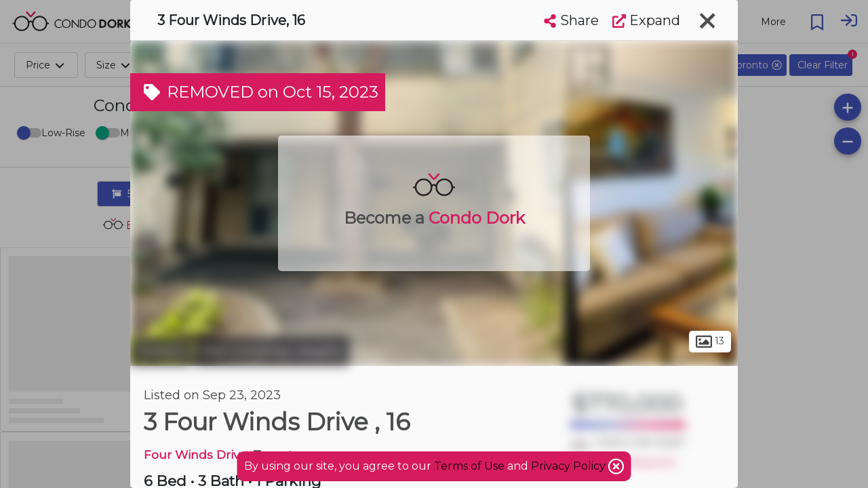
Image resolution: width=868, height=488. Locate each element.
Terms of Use (469, 466)
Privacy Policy (570, 466)
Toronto (161, 351)
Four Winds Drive (195, 454)
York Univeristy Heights (272, 351)
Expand (646, 20)
